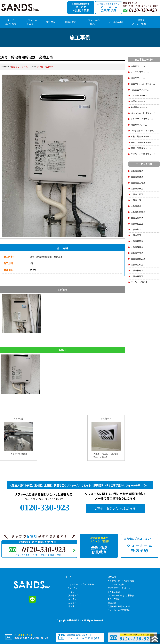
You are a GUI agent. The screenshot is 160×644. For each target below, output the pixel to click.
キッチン (72, 599)
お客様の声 (71, 22)
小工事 (71, 606)
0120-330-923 (45, 508)
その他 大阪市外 (45, 67)
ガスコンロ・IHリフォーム (143, 113)
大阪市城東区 (137, 189)
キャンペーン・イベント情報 (121, 581)
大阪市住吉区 (137, 224)
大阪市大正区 (137, 194)
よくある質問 (116, 22)
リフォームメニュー (31, 22)
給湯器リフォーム (19, 67)
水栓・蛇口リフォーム (141, 136)
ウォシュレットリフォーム (143, 131)
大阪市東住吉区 (138, 259)
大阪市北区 (136, 200)
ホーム (69, 577)
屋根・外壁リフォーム (141, 148)
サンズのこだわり (10, 22)
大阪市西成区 (137, 265)
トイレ (71, 592)
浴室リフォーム (138, 78)
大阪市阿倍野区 (138, 212)
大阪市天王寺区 (138, 183)
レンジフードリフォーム (142, 119)
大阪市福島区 (137, 270)
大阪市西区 (136, 235)
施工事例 (51, 22)
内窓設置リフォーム (140, 90)
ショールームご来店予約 (119, 610)
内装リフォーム (138, 66)
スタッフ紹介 (114, 599)
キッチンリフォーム (140, 72)
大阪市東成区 (137, 171)
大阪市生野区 (137, 177)
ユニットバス (74, 603)
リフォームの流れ (93, 22)
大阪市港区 (136, 206)
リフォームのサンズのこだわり (80, 584)
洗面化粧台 (73, 595)
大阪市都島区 (137, 241)
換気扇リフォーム (139, 125)
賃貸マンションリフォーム (143, 84)
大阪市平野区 (137, 276)
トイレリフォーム (139, 96)
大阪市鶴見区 (137, 218)
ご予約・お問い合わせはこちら (115, 508)
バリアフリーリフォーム (142, 142)
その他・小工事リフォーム (143, 154)
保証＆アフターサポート (141, 22)
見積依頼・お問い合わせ (119, 606)
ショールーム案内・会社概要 (121, 595)
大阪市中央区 (137, 253)
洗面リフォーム (138, 101)
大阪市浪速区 (137, 247)
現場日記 (112, 603)
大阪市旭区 (136, 230)
